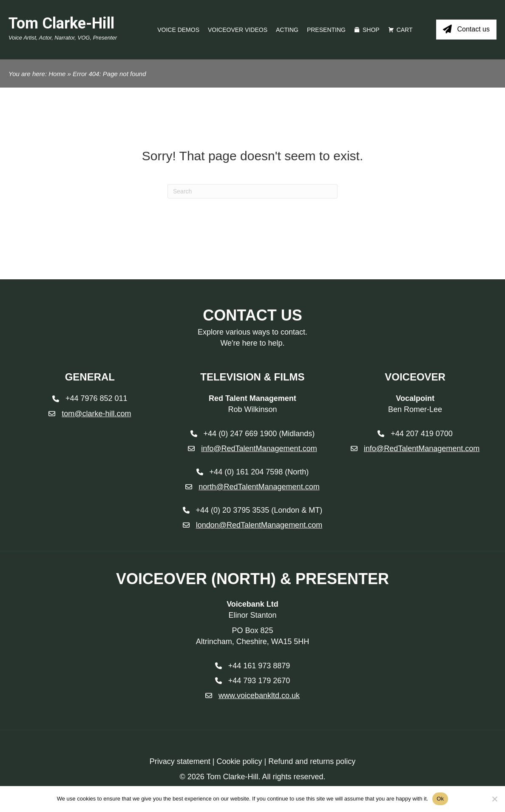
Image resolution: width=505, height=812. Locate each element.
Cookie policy (239, 761)
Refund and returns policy (312, 761)
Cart (405, 30)
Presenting (326, 30)
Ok (440, 799)
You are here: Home (37, 74)
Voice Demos (178, 30)
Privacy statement (180, 761)
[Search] (252, 191)
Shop (371, 30)
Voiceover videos (238, 30)
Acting (287, 30)
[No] (494, 799)
